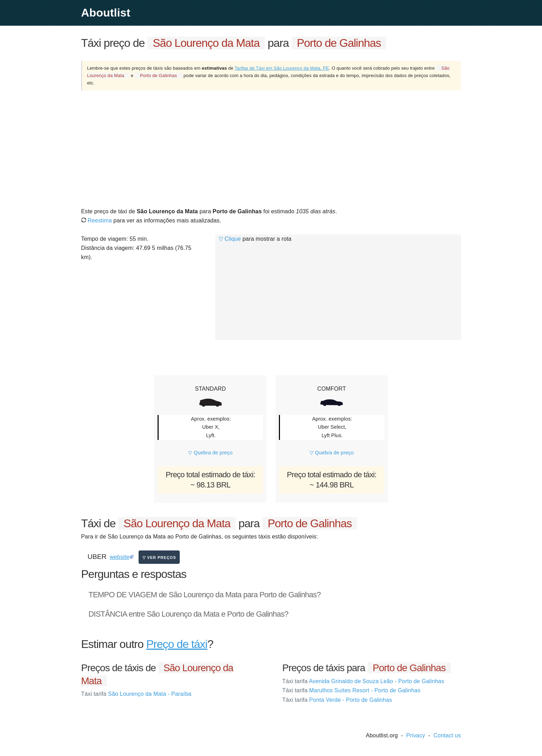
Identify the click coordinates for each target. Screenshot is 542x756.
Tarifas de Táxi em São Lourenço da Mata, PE (282, 68)
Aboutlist (106, 13)
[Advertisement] (271, 149)
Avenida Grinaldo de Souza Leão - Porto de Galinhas (364, 681)
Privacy (416, 735)
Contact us (447, 735)
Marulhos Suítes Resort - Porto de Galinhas (352, 690)
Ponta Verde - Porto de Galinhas (337, 700)
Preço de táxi (177, 644)
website (119, 557)
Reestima (97, 220)
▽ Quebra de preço (210, 453)
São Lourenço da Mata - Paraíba (136, 694)
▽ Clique (230, 239)
